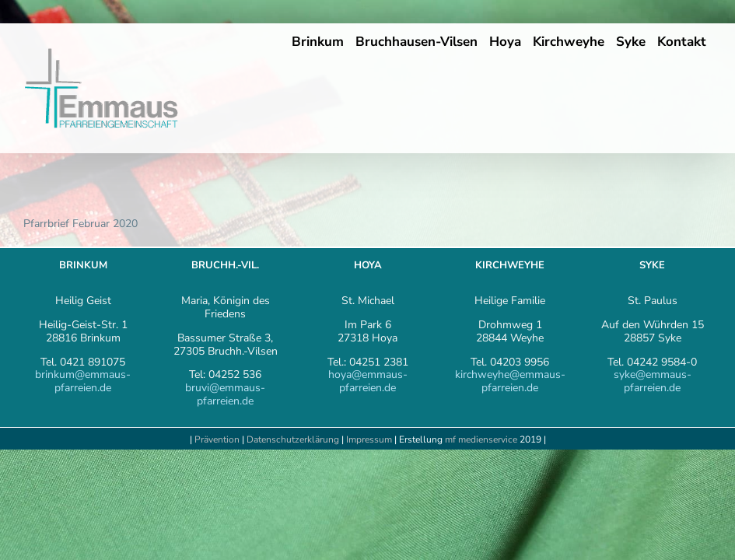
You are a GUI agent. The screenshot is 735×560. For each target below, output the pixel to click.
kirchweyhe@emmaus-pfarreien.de (510, 381)
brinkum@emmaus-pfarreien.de (83, 381)
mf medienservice (481, 439)
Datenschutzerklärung (293, 439)
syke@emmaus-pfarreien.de (653, 381)
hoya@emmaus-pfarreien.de (368, 381)
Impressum (370, 439)
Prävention (217, 439)
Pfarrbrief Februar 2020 (80, 224)
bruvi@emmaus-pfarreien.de (225, 394)
